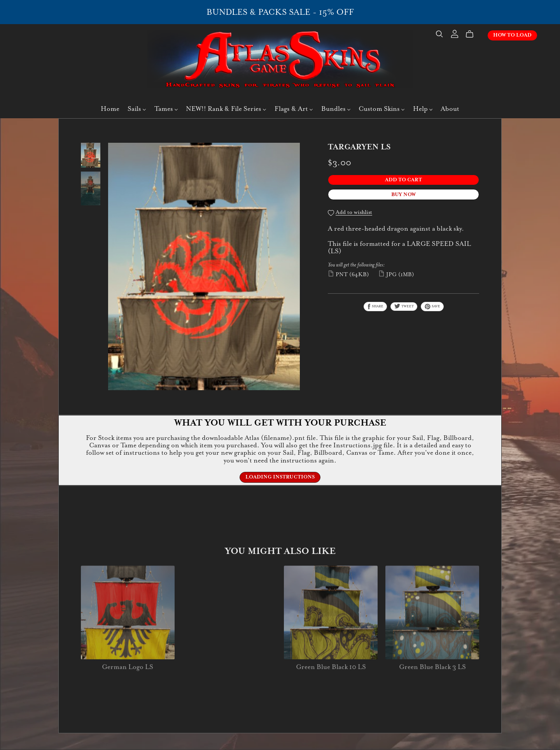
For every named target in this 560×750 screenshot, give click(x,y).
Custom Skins (381, 109)
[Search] (439, 34)
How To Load (512, 35)
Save (432, 307)
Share (375, 307)
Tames (166, 109)
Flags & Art (294, 109)
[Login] (455, 33)
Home (110, 109)
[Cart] (473, 34)
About (450, 109)
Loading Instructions (280, 477)
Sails (137, 109)
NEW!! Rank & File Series (226, 109)
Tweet (404, 306)
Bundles (336, 109)
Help (423, 109)
